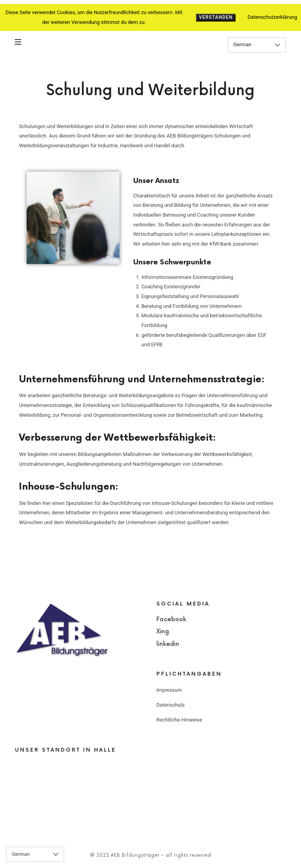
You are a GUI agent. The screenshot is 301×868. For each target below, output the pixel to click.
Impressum (169, 690)
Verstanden (216, 17)
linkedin (168, 644)
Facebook (171, 619)
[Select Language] (257, 45)
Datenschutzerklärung (272, 17)
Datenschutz (170, 705)
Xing (163, 632)
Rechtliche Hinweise (179, 720)
